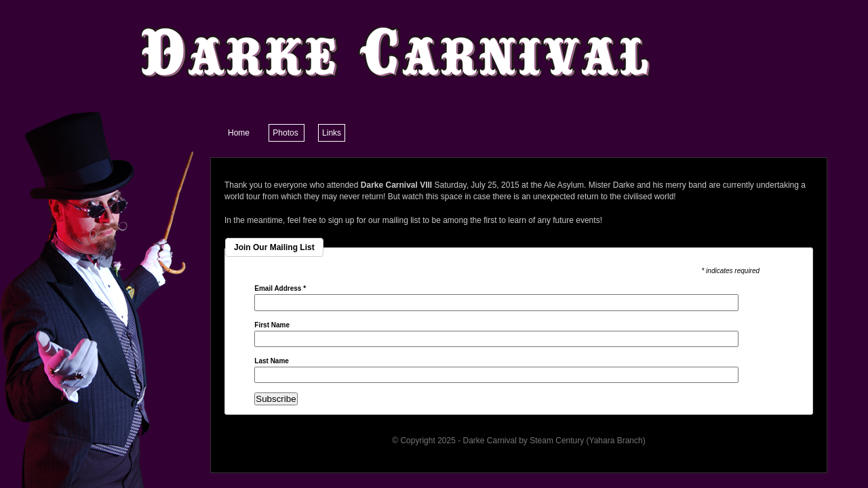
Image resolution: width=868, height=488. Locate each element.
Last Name (272, 361)
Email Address (280, 289)
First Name (272, 325)
